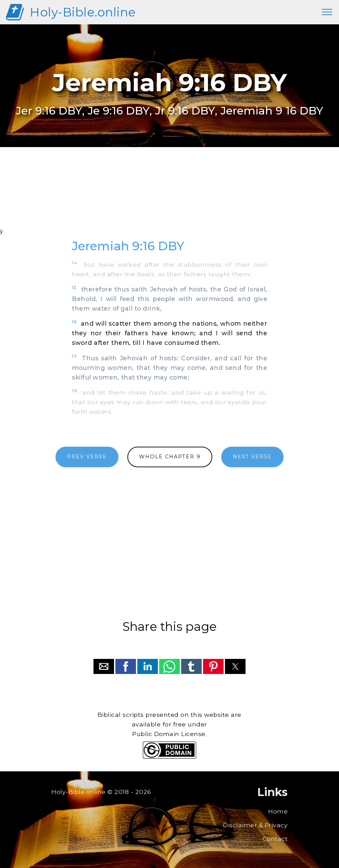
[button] (104, 666)
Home (278, 811)
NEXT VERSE (252, 457)
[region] (169, 196)
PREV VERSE (87, 457)
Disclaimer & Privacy (255, 825)
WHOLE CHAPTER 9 (170, 457)
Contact (275, 839)
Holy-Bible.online (83, 12)
